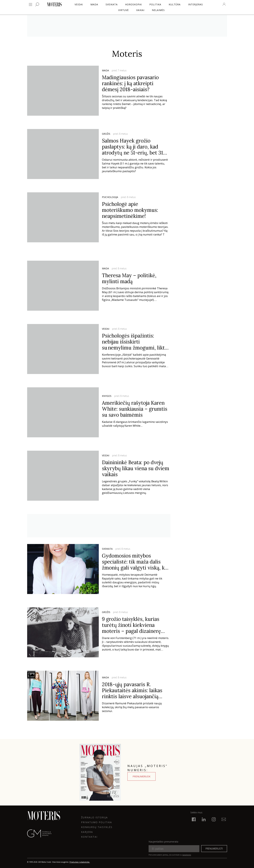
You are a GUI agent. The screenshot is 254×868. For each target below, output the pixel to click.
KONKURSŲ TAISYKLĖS (97, 827)
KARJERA (87, 832)
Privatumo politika (97, 822)
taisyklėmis (187, 855)
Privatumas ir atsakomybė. (80, 862)
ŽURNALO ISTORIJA (94, 817)
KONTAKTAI (89, 837)
